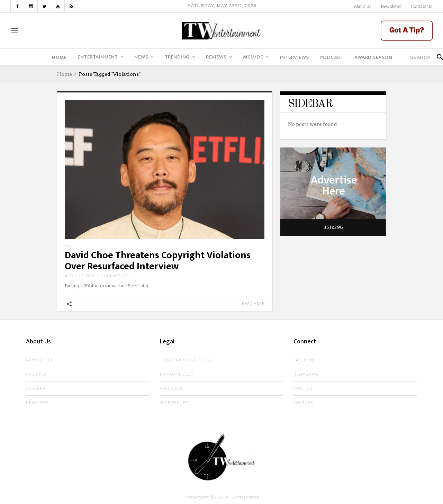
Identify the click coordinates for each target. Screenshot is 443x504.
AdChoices (171, 389)
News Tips (37, 403)
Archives (36, 374)
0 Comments (115, 276)
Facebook (304, 360)
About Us (363, 6)
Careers (36, 389)
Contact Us (422, 6)
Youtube (303, 403)
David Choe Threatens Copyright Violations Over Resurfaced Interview (158, 261)
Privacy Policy (177, 374)
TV (67, 247)
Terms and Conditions (185, 360)
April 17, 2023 (80, 276)
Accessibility (175, 403)
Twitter (303, 389)
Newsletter (391, 6)
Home (65, 74)
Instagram (306, 374)
